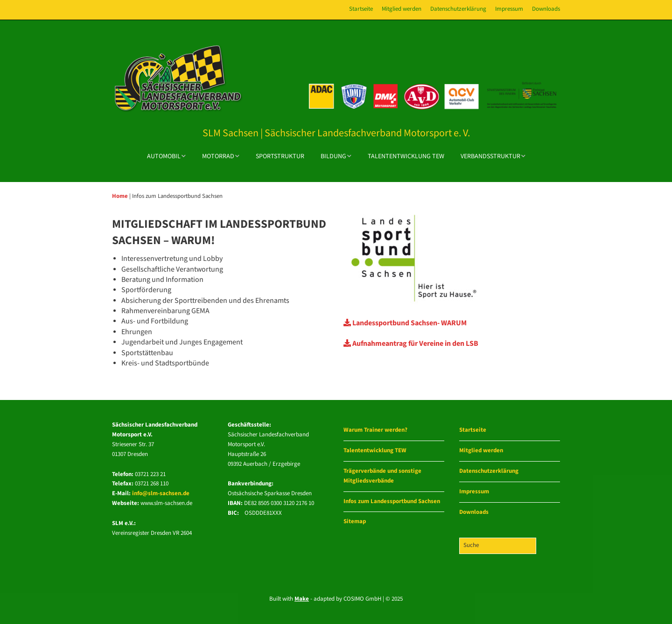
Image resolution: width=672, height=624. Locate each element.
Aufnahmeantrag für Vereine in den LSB (411, 344)
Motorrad (218, 156)
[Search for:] (498, 546)
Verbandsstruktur (490, 156)
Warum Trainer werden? (375, 430)
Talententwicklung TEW (406, 156)
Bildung (333, 156)
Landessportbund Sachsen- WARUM (405, 323)
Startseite (361, 9)
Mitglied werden (402, 9)
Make (302, 599)
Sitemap (355, 522)
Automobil (164, 156)
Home (120, 196)
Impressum (509, 9)
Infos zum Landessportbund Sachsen (392, 501)
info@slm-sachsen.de (161, 494)
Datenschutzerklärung (458, 9)
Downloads (546, 9)
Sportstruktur (280, 156)
